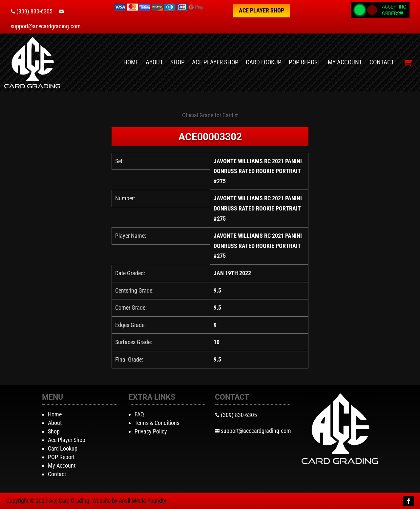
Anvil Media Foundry (143, 501)
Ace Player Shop (262, 10)
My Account (345, 62)
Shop (178, 62)
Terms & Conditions (157, 423)
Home (131, 62)
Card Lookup (264, 62)
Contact (382, 62)
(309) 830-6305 (34, 11)
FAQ (139, 414)
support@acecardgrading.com (46, 26)
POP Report (305, 62)
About (154, 62)
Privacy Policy (151, 431)
